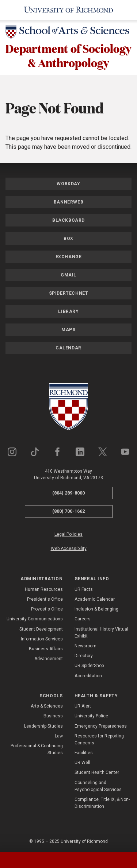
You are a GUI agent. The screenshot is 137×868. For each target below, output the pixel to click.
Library (68, 311)
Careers (83, 619)
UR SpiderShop (89, 666)
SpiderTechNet (69, 293)
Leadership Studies (43, 726)
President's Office (45, 599)
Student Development (41, 629)
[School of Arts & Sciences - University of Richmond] (68, 33)
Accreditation (88, 676)
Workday (68, 184)
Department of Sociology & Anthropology (68, 55)
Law (59, 736)
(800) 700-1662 (68, 511)
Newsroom (85, 646)
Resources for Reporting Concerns (99, 739)
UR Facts (84, 589)
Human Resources (44, 589)
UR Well (82, 763)
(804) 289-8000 (68, 493)
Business (53, 716)
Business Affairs (46, 649)
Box (68, 239)
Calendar (68, 348)
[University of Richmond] (68, 10)
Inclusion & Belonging (96, 609)
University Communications (35, 619)
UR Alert (83, 706)
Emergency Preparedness (101, 726)
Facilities (84, 753)
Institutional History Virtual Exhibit (101, 633)
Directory (84, 656)
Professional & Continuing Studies (37, 749)
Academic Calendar (95, 599)
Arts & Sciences (47, 706)
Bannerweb (68, 202)
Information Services (42, 639)
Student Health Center (97, 772)
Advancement (49, 659)
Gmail (68, 275)
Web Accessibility (69, 549)
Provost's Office (47, 609)
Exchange (69, 257)
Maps (68, 330)
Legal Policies (68, 534)
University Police (91, 716)
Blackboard (68, 220)
